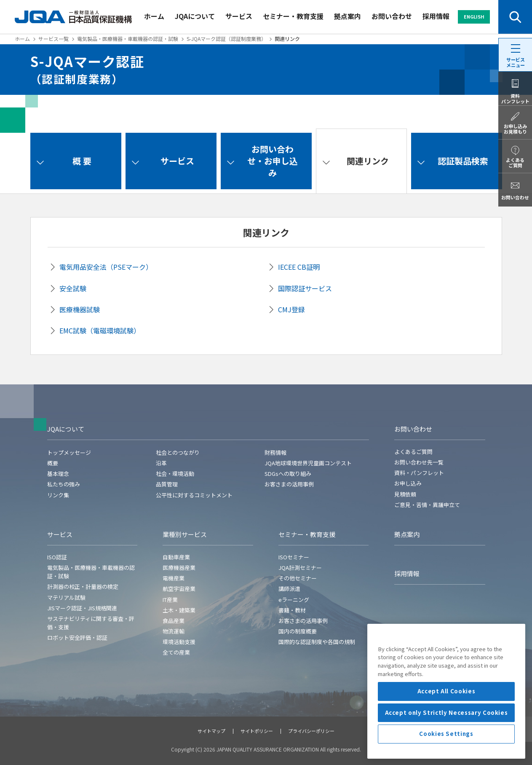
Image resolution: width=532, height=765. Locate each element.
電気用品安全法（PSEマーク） (106, 267)
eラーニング (294, 600)
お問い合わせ (392, 16)
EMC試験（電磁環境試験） (100, 330)
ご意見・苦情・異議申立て (427, 505)
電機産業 (174, 578)
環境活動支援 (179, 642)
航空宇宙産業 (179, 589)
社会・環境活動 (175, 474)
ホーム (154, 16)
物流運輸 (174, 631)
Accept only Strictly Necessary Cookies (446, 753)
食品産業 (174, 621)
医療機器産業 (179, 568)
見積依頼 (405, 494)
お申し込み (408, 483)
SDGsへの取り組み (288, 474)
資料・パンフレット (419, 473)
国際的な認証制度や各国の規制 (317, 642)
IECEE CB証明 (299, 267)
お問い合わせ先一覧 (419, 462)
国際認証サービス (305, 288)
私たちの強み (64, 484)
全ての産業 (176, 652)
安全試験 (73, 288)
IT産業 (170, 600)
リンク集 (58, 495)
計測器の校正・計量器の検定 (83, 586)
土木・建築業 (179, 610)
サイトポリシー (257, 731)
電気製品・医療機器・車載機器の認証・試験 (128, 39)
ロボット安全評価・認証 (77, 637)
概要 (53, 463)
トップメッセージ (69, 452)
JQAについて (195, 16)
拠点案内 (348, 16)
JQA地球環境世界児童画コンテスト (308, 463)
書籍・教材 (292, 610)
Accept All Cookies (446, 732)
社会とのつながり (178, 452)
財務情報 (275, 452)
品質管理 (167, 484)
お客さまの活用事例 (289, 484)
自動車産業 (176, 557)
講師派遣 (289, 589)
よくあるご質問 (413, 452)
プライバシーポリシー (311, 731)
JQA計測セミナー (300, 568)
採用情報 (436, 16)
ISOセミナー (294, 557)
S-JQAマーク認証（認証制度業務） (226, 39)
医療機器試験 (80, 309)
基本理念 (58, 474)
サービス (239, 16)
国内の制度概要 (298, 631)
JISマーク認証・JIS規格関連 (82, 608)
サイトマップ (211, 731)
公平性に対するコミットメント (194, 495)
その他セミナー (298, 578)
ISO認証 (57, 557)
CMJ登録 (291, 309)
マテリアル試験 (66, 597)
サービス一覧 (53, 39)
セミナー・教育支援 (293, 16)
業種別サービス (185, 534)
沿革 (161, 463)
